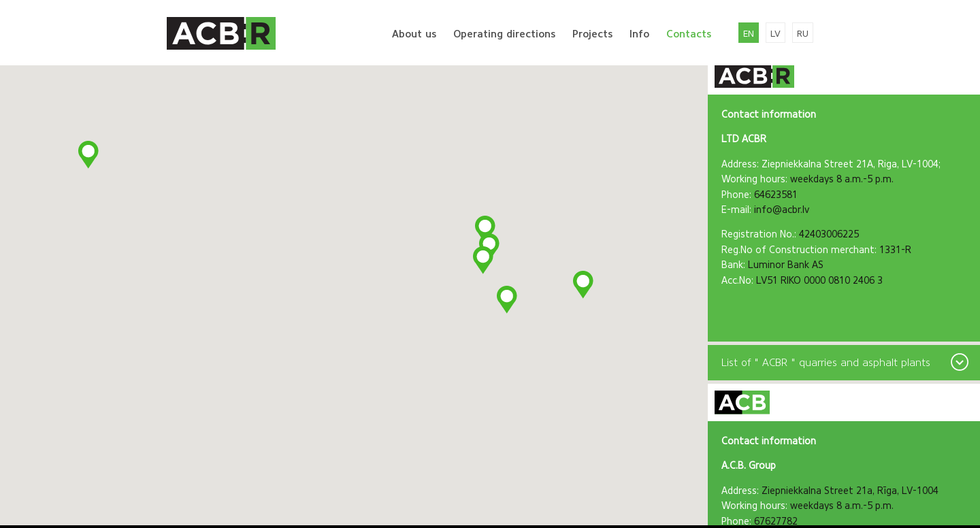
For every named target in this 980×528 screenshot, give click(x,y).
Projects (592, 34)
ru (803, 34)
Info (639, 34)
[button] (507, 300)
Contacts (689, 34)
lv (775, 34)
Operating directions (504, 34)
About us (414, 34)
